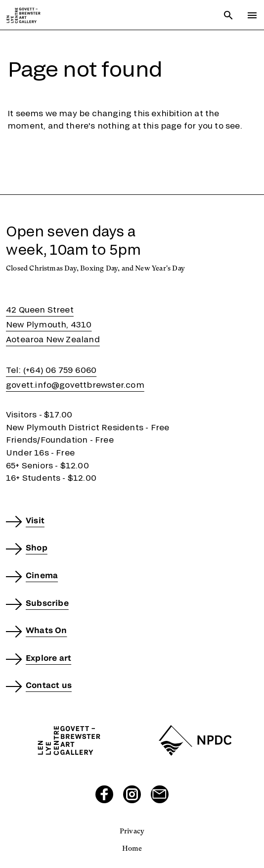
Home (132, 848)
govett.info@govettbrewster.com (75, 385)
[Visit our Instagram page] (132, 794)
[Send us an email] (160, 794)
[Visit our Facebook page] (104, 794)
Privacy (132, 831)
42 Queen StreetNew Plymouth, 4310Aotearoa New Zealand (53, 324)
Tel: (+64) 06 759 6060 (51, 370)
